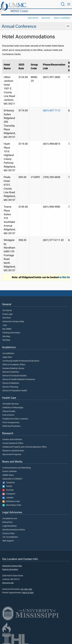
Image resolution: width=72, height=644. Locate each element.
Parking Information (11, 330)
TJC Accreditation (10, 534)
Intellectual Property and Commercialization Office (25, 444)
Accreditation (8, 350)
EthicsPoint (7, 519)
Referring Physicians (11, 423)
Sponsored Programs (12, 451)
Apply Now (7, 354)
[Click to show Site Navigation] (69, 4)
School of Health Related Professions (19, 376)
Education (46, 15)
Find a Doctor (8, 412)
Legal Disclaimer (10, 523)
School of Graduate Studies (14, 373)
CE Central (7, 307)
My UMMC (7, 326)
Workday (6, 337)
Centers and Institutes (12, 436)
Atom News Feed (12, 502)
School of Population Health (15, 388)
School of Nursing (10, 384)
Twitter (7, 483)
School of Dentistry (11, 369)
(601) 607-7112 (52, 107)
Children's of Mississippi (13, 404)
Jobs (5, 322)
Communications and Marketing (17, 465)
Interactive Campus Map (13, 318)
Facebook (9, 479)
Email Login (8, 311)
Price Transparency (11, 419)
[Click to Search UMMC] (63, 4)
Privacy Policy (9, 530)
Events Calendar (10, 468)
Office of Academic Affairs (14, 362)
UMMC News (8, 472)
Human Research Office (13, 440)
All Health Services (10, 401)
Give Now (7, 315)
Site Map (6, 333)
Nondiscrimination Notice (14, 527)
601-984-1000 (26, 586)
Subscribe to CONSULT (12, 476)
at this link (65, 274)
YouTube (8, 487)
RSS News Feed (11, 498)
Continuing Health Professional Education (21, 358)
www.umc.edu (8, 580)
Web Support (8, 538)
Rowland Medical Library (13, 365)
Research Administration (13, 448)
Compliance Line (10, 515)
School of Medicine (11, 380)
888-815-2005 (28, 589)
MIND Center (47, 5)
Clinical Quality (9, 408)
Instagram (9, 491)
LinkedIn (8, 495)
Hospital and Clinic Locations (15, 416)
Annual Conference (62, 15)
